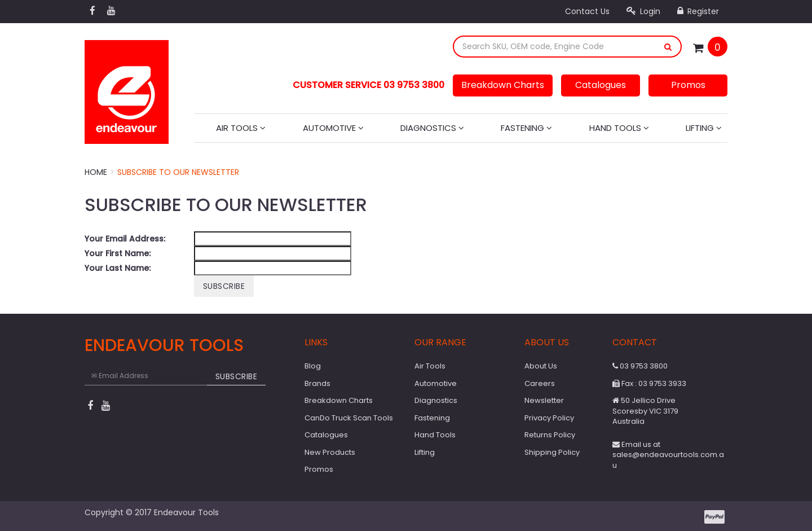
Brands (317, 383)
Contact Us (587, 11)
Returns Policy (550, 435)
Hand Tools (619, 128)
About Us (541, 366)
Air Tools (241, 128)
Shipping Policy (552, 452)
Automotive (333, 128)
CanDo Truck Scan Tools (349, 418)
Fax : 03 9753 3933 (649, 383)
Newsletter (544, 400)
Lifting (704, 128)
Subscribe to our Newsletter (178, 172)
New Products (330, 452)
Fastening (526, 128)
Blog (313, 366)
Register (698, 11)
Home (96, 172)
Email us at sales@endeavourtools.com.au (668, 455)
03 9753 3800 (640, 366)
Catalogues (601, 85)
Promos (688, 85)
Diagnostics (432, 128)
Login (643, 11)
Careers (540, 383)
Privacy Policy (549, 418)
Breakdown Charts (503, 85)
